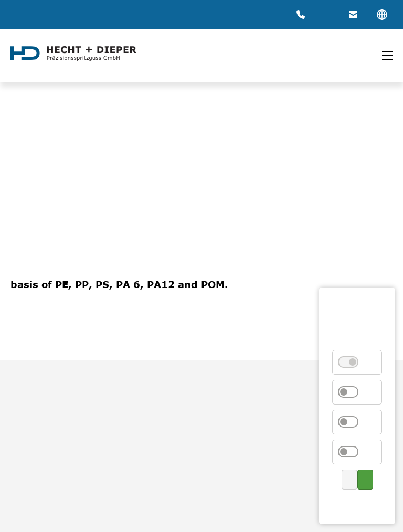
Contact (359, 504)
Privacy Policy (356, 504)
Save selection (349, 480)
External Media (354, 422)
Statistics (354, 392)
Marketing (354, 452)
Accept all (365, 480)
